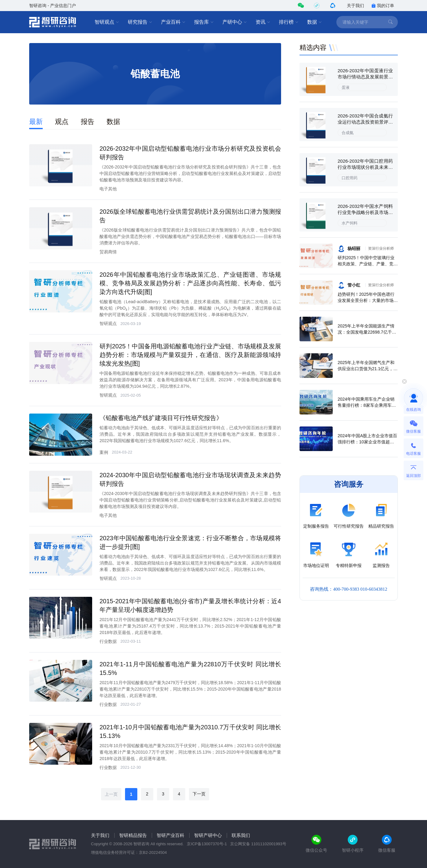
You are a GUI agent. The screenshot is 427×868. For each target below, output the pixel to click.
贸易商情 (108, 252)
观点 (62, 122)
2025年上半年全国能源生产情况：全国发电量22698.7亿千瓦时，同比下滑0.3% (367, 332)
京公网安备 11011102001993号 (258, 844)
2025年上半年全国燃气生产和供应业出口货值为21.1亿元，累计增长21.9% (368, 369)
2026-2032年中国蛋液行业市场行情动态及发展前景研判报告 (365, 77)
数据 (315, 22)
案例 (104, 452)
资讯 (263, 22)
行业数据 (108, 641)
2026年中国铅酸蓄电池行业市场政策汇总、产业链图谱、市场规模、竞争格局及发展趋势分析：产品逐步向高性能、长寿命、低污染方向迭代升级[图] (190, 283)
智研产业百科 (170, 835)
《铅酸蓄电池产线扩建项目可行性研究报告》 (161, 418)
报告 (88, 122)
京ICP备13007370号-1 (207, 844)
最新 (36, 122)
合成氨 (348, 133)
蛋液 (346, 87)
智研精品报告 (133, 835)
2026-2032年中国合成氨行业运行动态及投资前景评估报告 (365, 122)
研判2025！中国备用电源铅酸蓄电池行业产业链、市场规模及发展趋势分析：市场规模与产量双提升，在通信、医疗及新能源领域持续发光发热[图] (190, 355)
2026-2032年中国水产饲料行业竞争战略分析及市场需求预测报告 (365, 212)
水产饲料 (350, 223)
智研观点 (107, 22)
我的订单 (383, 6)
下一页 (199, 794)
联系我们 (241, 835)
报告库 (204, 22)
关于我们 (355, 6)
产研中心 (235, 22)
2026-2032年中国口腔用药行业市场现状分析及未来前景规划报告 (365, 167)
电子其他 (108, 189)
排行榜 (289, 22)
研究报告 (140, 22)
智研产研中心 (208, 835)
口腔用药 (350, 178)
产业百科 (173, 22)
